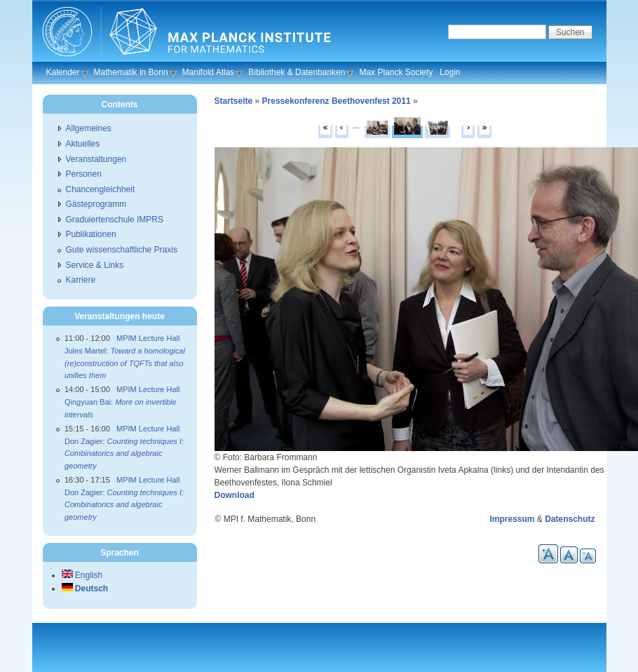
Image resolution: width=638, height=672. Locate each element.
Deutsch (85, 589)
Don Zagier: (124, 453)
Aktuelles (83, 144)
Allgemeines (89, 128)
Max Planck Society (396, 72)
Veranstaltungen (96, 159)
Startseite (234, 101)
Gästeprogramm (96, 204)
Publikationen (91, 234)
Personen (84, 174)
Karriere (81, 280)
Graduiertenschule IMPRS (115, 220)
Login (450, 72)
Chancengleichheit (101, 189)
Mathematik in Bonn (131, 72)
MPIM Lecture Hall (148, 338)
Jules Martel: (125, 363)
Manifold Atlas (209, 72)
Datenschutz (570, 519)
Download (235, 495)
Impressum (512, 519)
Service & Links (95, 265)
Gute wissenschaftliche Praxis (122, 250)
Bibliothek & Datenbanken (297, 72)
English (82, 575)
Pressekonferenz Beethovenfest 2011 (337, 101)
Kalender (63, 72)
